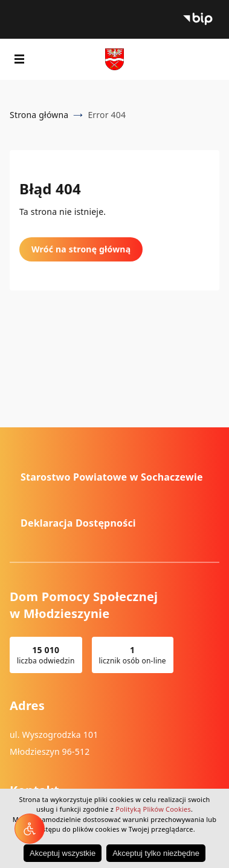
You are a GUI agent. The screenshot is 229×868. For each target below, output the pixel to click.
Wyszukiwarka (210, 59)
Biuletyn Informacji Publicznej (198, 19)
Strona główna (39, 115)
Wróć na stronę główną (81, 249)
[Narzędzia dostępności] (30, 829)
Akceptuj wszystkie (63, 853)
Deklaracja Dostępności (78, 523)
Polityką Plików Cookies (153, 809)
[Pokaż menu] (19, 59)
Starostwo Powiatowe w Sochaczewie (112, 477)
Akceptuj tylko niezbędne (156, 853)
